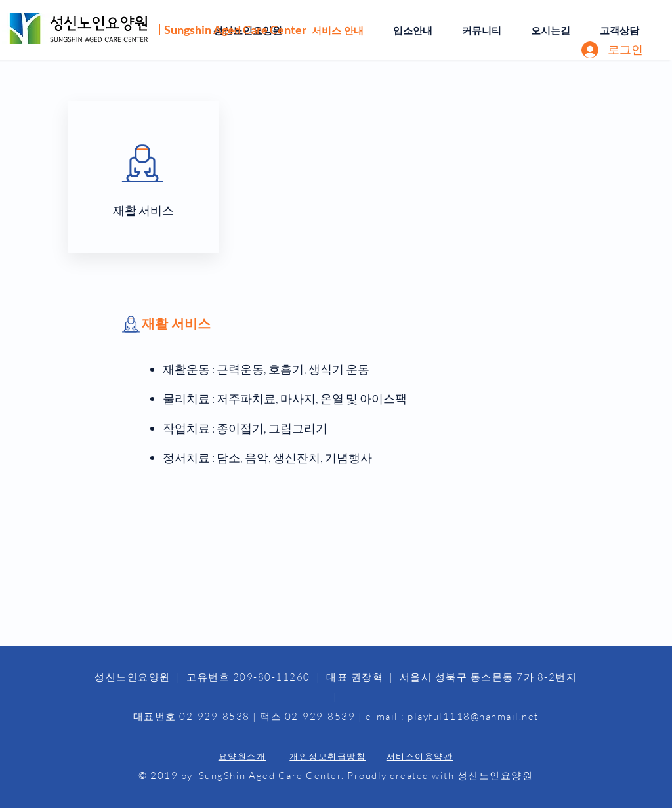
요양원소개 (242, 756)
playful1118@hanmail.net (473, 716)
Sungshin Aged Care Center (235, 30)
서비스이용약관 (420, 756)
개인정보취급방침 (327, 756)
